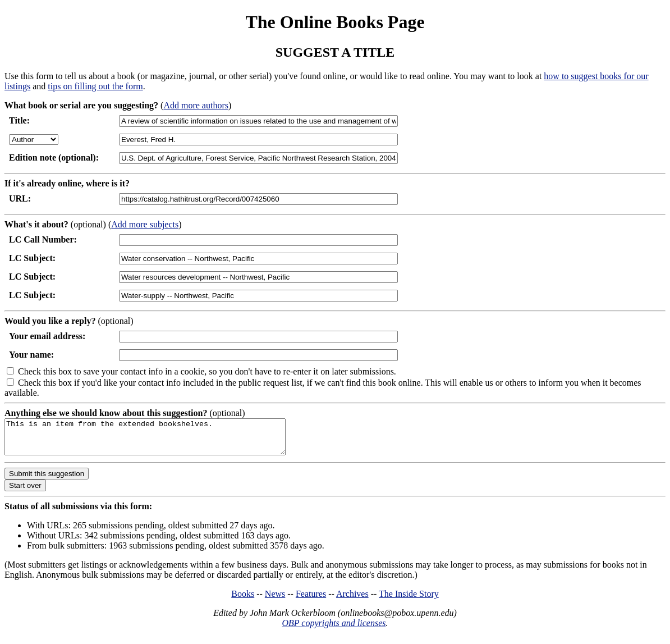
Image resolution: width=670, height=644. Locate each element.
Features (311, 600)
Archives (352, 600)
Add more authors (196, 105)
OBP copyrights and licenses (334, 630)
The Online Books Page (335, 22)
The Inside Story (409, 600)
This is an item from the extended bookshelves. (162, 440)
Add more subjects (145, 224)
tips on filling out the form (95, 86)
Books (243, 600)
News (275, 600)
